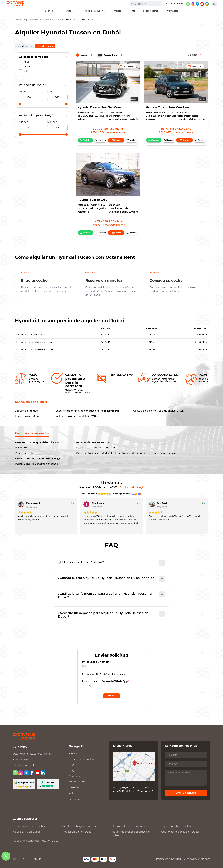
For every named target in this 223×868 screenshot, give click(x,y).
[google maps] (207, 4)
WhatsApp (87, 140)
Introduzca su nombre (97, 662)
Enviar (111, 696)
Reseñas (74, 787)
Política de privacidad (168, 859)
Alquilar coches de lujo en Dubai (180, 832)
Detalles (133, 140)
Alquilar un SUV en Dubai (77, 832)
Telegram (120, 674)
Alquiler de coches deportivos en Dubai (131, 834)
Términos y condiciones (197, 859)
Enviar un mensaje (186, 793)
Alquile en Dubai (29, 827)
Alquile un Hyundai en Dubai (39, 20)
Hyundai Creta (24, 46)
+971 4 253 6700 (174, 4)
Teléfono (90, 674)
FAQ (71, 765)
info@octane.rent (23, 765)
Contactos (75, 776)
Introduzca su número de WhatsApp (106, 681)
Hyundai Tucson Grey (92, 200)
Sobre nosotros (78, 782)
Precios (73, 753)
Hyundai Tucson (45, 46)
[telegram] (197, 4)
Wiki (71, 793)
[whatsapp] (188, 4)
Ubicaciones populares (82, 759)
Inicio (18, 20)
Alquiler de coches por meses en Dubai (36, 841)
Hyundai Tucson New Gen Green (100, 108)
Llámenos (102, 140)
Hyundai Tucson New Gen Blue (167, 108)
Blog (72, 770)
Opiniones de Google (132, 487)
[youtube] (202, 4)
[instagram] (193, 4)
